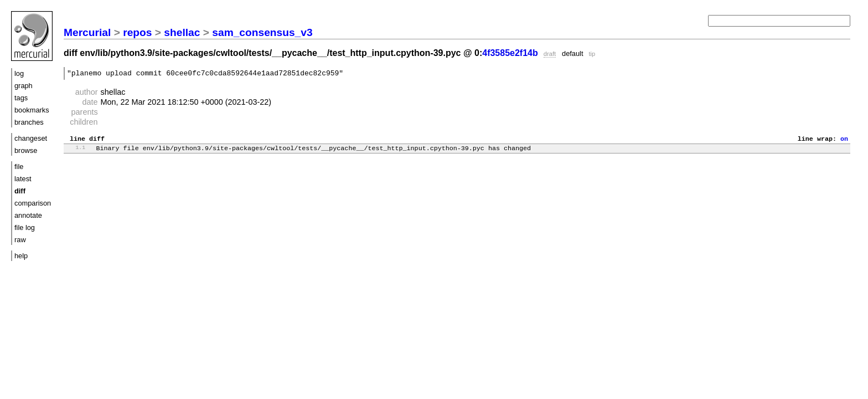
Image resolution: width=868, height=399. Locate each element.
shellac (182, 32)
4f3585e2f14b (510, 53)
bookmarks (32, 110)
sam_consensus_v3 (262, 32)
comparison (33, 203)
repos (137, 32)
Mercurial (87, 32)
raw (20, 240)
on (844, 141)
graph (24, 86)
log (19, 73)
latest (23, 179)
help (21, 256)
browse (26, 150)
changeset (31, 138)
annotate (28, 215)
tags (21, 98)
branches (29, 122)
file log (25, 227)
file (19, 167)
